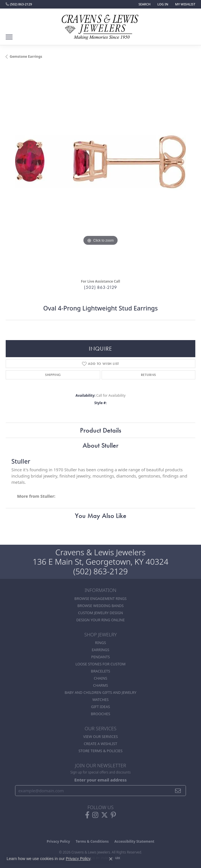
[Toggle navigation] (9, 37)
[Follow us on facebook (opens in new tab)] (87, 815)
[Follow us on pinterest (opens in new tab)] (113, 815)
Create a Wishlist (100, 744)
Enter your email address (100, 780)
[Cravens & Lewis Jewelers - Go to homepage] (100, 25)
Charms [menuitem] (100, 685)
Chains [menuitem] (101, 678)
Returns (149, 375)
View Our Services (100, 737)
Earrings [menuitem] (100, 650)
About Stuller (100, 445)
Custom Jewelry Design (100, 613)
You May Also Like (101, 516)
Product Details (101, 430)
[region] (100, 171)
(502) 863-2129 (100, 287)
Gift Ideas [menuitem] (101, 707)
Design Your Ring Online (100, 620)
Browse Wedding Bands (101, 606)
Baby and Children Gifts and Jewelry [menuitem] (100, 692)
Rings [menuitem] (100, 643)
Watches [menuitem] (100, 700)
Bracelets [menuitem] (100, 671)
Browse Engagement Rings (100, 598)
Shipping (53, 375)
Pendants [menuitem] (100, 657)
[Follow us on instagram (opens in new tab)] (95, 815)
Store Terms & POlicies (100, 751)
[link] (19, 4)
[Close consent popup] (111, 859)
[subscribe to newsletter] (178, 791)
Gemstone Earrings (26, 56)
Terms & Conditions (92, 841)
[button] (144, 4)
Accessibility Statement (134, 841)
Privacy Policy (58, 841)
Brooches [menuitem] (100, 714)
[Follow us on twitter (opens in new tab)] (104, 815)
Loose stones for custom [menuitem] (100, 664)
